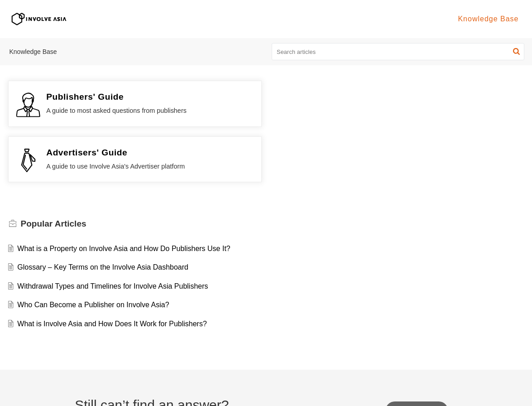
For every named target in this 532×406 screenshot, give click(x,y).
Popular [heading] (54, 168)
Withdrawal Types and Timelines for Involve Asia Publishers (113, 230)
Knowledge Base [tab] (488, 19)
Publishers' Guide (85, 97)
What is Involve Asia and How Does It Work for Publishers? (112, 268)
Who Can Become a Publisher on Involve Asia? (93, 249)
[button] (516, 52)
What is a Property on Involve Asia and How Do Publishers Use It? (124, 193)
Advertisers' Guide (350, 97)
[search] (398, 52)
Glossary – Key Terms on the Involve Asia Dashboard (103, 212)
